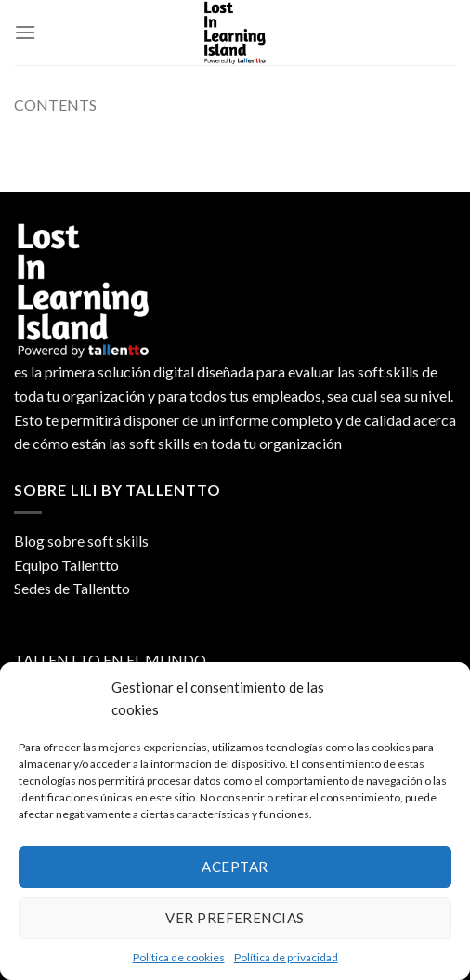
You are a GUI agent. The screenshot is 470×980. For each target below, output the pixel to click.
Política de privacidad (286, 957)
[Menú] (25, 32)
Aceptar (235, 867)
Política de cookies (179, 957)
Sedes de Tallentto (72, 588)
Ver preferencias (235, 918)
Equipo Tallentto (66, 565)
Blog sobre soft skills (81, 541)
